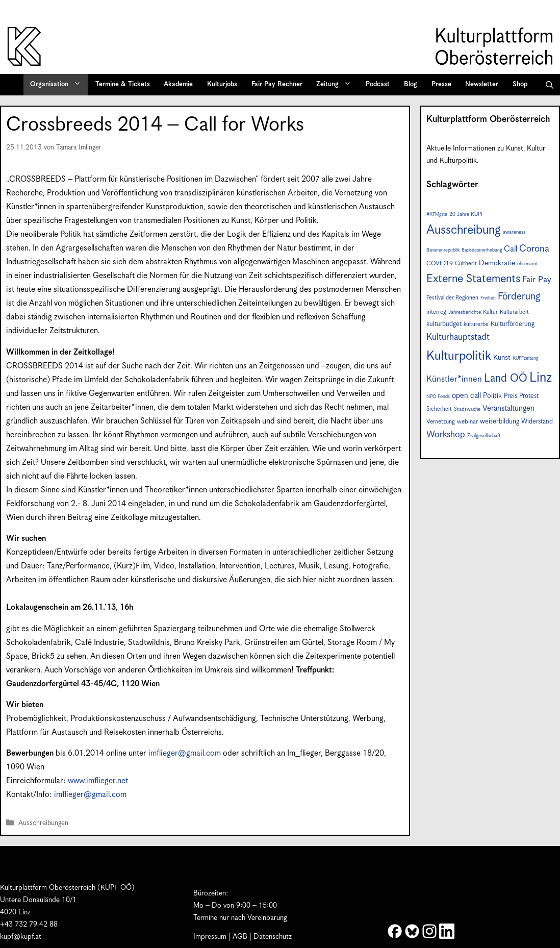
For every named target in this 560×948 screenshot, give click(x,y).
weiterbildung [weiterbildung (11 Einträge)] (500, 421)
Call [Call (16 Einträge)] (511, 249)
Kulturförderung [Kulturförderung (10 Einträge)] (513, 324)
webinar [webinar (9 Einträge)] (467, 422)
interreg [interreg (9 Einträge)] (436, 312)
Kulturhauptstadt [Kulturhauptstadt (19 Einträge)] (458, 337)
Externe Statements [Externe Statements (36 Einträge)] (473, 279)
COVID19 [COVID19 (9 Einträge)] (440, 264)
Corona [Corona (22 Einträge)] (534, 249)
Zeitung (337, 85)
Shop (520, 84)
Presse (441, 84)
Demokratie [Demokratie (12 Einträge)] (497, 263)
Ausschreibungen (43, 823)
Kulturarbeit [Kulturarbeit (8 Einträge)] (514, 312)
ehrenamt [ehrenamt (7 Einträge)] (528, 264)
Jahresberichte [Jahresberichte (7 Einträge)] (465, 312)
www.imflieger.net (98, 781)
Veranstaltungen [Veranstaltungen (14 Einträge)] (508, 408)
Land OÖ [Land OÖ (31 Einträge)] (506, 379)
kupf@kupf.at (21, 937)
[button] (550, 85)
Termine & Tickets (123, 84)
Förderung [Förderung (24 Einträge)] (519, 297)
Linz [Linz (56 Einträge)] (541, 378)
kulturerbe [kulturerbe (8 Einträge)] (476, 324)
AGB (240, 937)
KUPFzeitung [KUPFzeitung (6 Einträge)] (525, 358)
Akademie (178, 84)
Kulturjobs (222, 84)
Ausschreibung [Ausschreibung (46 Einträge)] (464, 230)
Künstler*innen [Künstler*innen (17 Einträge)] (454, 379)
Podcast (378, 84)
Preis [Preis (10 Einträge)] (511, 396)
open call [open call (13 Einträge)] (466, 396)
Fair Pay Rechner (277, 84)
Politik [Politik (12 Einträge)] (492, 396)
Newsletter (482, 84)
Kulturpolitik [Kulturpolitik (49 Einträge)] (459, 356)
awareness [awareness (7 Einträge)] (514, 232)
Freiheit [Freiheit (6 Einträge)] (488, 298)
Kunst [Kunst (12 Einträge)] (502, 358)
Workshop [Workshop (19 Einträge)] (446, 435)
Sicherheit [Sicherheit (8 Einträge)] (439, 409)
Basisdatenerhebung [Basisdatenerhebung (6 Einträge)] (482, 250)
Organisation (59, 85)
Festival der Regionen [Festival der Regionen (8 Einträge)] (452, 298)
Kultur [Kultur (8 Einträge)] (490, 312)
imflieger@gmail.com (186, 753)
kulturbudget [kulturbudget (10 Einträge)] (444, 324)
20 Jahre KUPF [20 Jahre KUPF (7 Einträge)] (467, 214)
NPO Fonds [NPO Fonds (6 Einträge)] (438, 397)
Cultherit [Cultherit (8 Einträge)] (466, 264)
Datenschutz (273, 937)
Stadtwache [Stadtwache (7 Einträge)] (467, 409)
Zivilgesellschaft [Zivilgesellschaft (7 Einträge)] (484, 436)
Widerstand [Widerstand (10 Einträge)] (537, 422)
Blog (411, 84)
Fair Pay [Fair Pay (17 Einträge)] (537, 280)
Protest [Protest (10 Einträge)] (529, 396)
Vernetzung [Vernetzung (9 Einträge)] (441, 422)
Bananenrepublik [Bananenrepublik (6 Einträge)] (443, 250)
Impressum (210, 937)
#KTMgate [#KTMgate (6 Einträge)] (437, 215)
